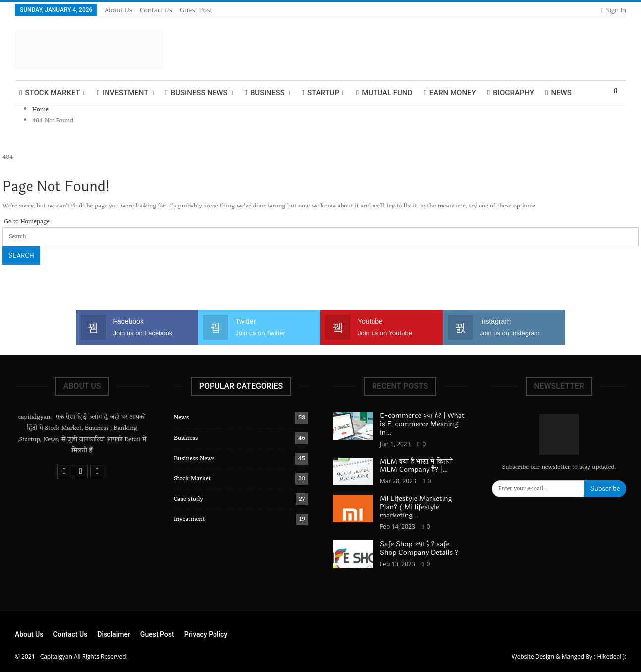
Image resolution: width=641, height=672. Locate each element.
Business (264, 93)
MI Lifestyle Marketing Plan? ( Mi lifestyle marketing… (416, 507)
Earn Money (450, 93)
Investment (122, 93)
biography (511, 93)
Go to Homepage (26, 222)
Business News (196, 93)
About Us (118, 10)
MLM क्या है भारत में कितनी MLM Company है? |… (416, 465)
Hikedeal (609, 656)
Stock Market (50, 93)
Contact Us (156, 10)
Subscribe (605, 489)
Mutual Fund (384, 93)
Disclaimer (114, 634)
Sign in (614, 10)
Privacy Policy (206, 634)
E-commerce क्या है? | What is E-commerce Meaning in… (422, 424)
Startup (320, 93)
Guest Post (196, 10)
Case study (188, 499)
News (559, 93)
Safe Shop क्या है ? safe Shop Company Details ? (420, 548)
